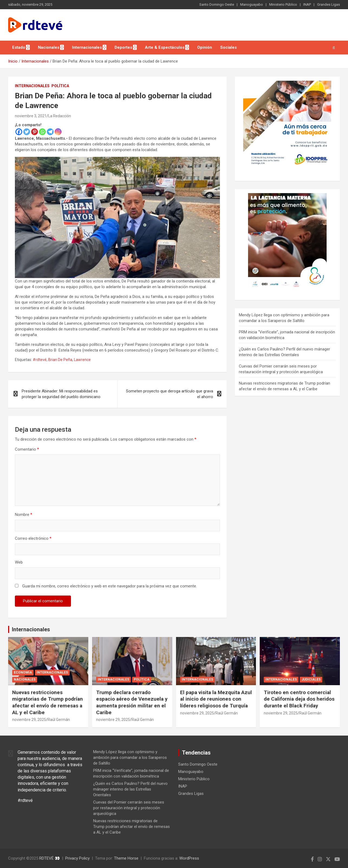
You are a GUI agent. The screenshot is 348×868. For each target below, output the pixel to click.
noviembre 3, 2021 (31, 116)
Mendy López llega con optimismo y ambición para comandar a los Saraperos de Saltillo (130, 758)
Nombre (24, 515)
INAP (307, 4)
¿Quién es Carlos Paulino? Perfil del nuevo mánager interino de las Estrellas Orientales (130, 789)
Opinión (205, 47)
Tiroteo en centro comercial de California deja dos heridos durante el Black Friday (299, 699)
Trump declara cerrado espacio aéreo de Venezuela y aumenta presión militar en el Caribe (132, 702)
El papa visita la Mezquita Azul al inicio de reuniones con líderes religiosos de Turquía (216, 699)
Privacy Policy (77, 858)
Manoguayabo (252, 4)
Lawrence (82, 360)
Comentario (27, 449)
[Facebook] (19, 132)
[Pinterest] (35, 132)
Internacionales (87, 47)
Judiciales (311, 680)
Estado (19, 47)
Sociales (228, 47)
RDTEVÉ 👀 (50, 858)
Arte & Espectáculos (165, 47)
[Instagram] (58, 132)
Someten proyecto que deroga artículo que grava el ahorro (170, 394)
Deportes (123, 47)
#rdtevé (40, 360)
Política (60, 86)
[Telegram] (50, 132)
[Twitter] (27, 132)
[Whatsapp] (42, 132)
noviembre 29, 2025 (29, 720)
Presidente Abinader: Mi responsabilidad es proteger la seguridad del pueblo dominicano (61, 394)
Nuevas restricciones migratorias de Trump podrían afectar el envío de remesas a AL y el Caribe (48, 702)
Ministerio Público (283, 4)
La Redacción (60, 116)
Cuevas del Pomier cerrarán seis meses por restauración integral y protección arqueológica (129, 808)
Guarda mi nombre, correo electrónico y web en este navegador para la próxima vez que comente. (110, 586)
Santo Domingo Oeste (217, 4)
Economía (23, 672)
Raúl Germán (59, 720)
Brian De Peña (60, 360)
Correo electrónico (33, 538)
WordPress (189, 858)
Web (19, 562)
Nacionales (49, 47)
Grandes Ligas (329, 4)
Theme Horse (126, 858)
